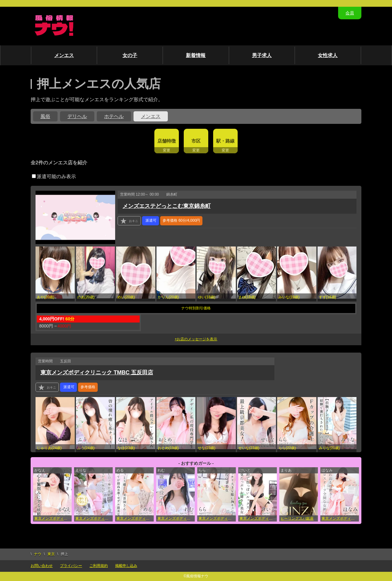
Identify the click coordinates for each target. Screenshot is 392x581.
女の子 (130, 55)
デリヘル (77, 116)
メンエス (64, 55)
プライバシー (71, 566)
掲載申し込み (126, 566)
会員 (350, 13)
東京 (51, 554)
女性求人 (328, 55)
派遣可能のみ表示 (54, 176)
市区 (196, 141)
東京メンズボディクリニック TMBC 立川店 (217, 518)
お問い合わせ (42, 566)
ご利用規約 (99, 566)
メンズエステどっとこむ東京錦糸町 (167, 206)
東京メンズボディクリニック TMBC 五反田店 (97, 373)
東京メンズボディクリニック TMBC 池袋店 (53, 518)
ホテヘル (114, 116)
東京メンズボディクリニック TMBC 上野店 (94, 518)
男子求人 (262, 55)
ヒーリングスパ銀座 (297, 518)
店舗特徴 (167, 141)
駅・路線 (225, 141)
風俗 (45, 116)
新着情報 (196, 55)
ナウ (38, 554)
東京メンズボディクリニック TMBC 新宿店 (340, 518)
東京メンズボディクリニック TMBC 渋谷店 (258, 518)
